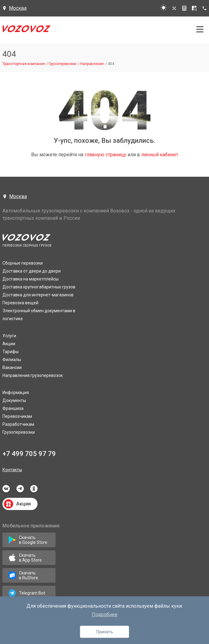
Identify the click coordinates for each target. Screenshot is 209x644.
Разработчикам (18, 424)
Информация (16, 393)
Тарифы (11, 352)
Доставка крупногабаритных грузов (39, 287)
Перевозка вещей (20, 303)
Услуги (9, 336)
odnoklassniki (34, 489)
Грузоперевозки (19, 432)
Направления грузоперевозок (33, 375)
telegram (20, 489)
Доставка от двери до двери (32, 271)
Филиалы (12, 360)
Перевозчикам (17, 416)
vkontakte (6, 489)
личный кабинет (160, 155)
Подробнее (105, 615)
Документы (14, 400)
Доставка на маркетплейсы (31, 279)
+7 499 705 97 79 (29, 454)
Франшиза (13, 408)
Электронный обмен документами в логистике (39, 315)
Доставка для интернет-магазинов (38, 295)
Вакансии (12, 367)
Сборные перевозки (23, 263)
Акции (9, 344)
